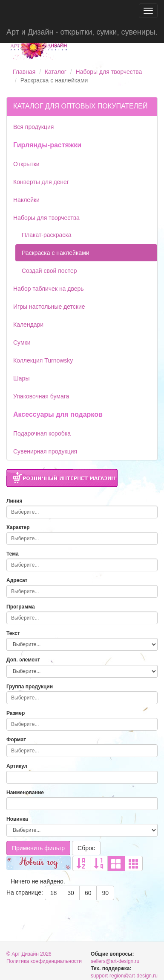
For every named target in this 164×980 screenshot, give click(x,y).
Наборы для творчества (109, 72)
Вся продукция (33, 127)
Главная (24, 72)
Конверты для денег (41, 182)
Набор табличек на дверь (49, 289)
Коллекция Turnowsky (43, 360)
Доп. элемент (23, 660)
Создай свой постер (49, 271)
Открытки (26, 164)
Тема (13, 554)
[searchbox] (80, 512)
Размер (16, 713)
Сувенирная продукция (45, 451)
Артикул (17, 766)
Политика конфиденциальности (44, 961)
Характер (18, 527)
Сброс (86, 848)
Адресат (17, 580)
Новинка (17, 819)
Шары (21, 378)
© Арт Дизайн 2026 (29, 954)
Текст (13, 633)
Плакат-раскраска (47, 235)
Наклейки (26, 200)
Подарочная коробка (42, 433)
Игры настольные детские (49, 307)
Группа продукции (30, 687)
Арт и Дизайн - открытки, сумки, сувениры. (82, 32)
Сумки (22, 342)
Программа (21, 607)
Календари (28, 325)
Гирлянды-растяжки (47, 145)
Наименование (25, 793)
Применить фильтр (38, 848)
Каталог (56, 72)
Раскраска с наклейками (56, 253)
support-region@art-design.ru (124, 976)
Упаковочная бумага (41, 396)
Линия (14, 501)
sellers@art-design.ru (115, 961)
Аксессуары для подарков (58, 414)
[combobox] (82, 512)
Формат (16, 740)
